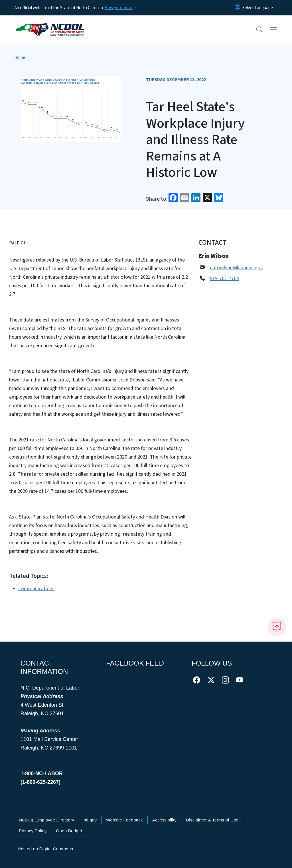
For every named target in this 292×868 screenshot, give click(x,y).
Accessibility (164, 820)
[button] (255, 30)
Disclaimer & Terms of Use (212, 820)
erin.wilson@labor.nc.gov (236, 268)
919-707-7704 (224, 279)
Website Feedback (124, 820)
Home (20, 57)
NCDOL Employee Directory (46, 820)
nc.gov (90, 820)
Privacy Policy (33, 831)
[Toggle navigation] (279, 30)
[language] (258, 8)
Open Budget (69, 831)
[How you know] (120, 8)
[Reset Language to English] (238, 8)
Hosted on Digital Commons (45, 849)
